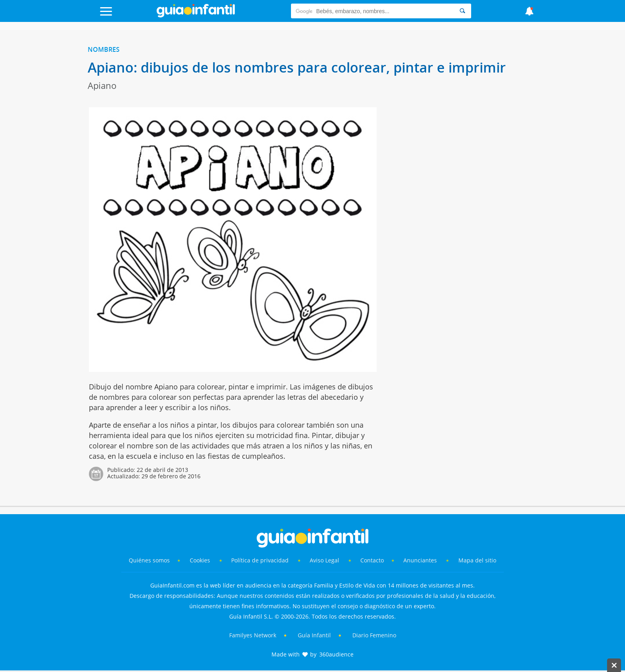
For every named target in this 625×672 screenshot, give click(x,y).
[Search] (462, 11)
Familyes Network (253, 635)
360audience (336, 654)
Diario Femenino (374, 635)
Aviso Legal (324, 560)
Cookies (201, 560)
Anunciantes (420, 560)
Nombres (104, 49)
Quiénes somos (149, 560)
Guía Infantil (314, 635)
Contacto (372, 560)
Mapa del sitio (477, 560)
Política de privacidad (261, 560)
